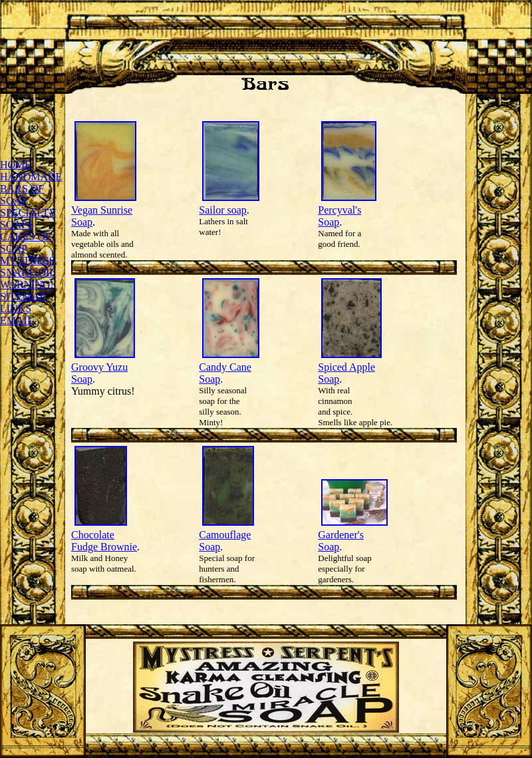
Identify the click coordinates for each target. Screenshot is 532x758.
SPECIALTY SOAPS (28, 219)
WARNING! (27, 284)
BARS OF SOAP (22, 195)
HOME (16, 165)
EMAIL (17, 320)
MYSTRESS (28, 261)
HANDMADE (31, 177)
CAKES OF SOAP (26, 243)
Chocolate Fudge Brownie (104, 541)
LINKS (16, 308)
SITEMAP (23, 296)
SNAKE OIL (28, 273)
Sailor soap (223, 210)
